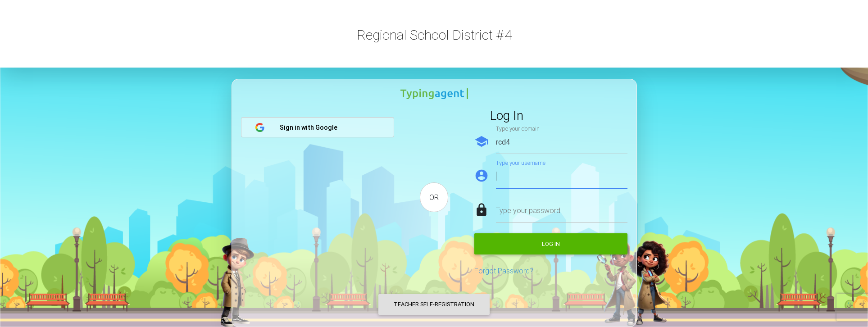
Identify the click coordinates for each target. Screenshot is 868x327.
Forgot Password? (504, 271)
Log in (551, 244)
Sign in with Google (296, 127)
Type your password (528, 210)
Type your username (521, 163)
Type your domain (518, 129)
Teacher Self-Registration (434, 304)
